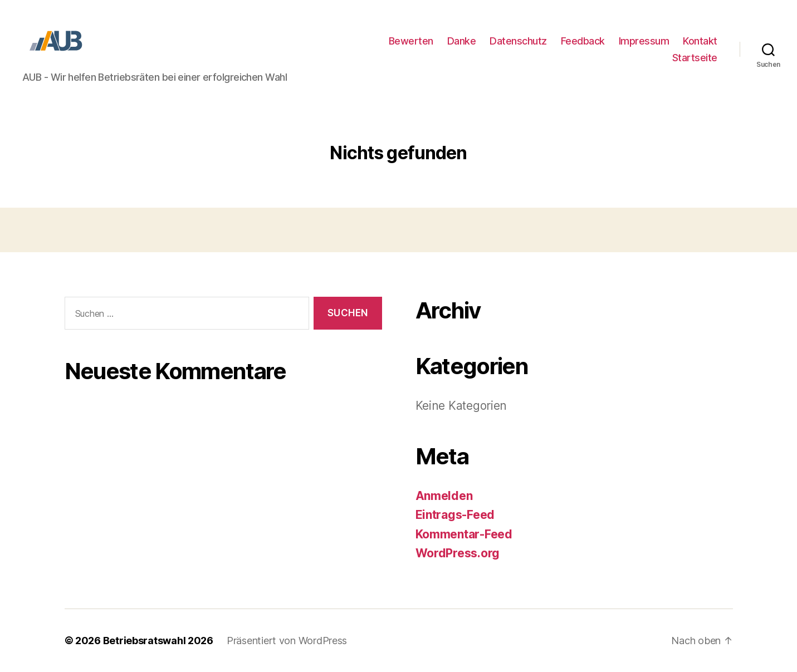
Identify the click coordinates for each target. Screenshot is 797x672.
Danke (462, 41)
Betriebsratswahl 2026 (158, 641)
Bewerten (411, 41)
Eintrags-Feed (455, 515)
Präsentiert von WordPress (287, 641)
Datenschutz (518, 41)
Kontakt (700, 41)
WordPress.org (458, 553)
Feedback (583, 41)
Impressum (644, 41)
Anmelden (444, 496)
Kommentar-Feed (464, 534)
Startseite (695, 58)
